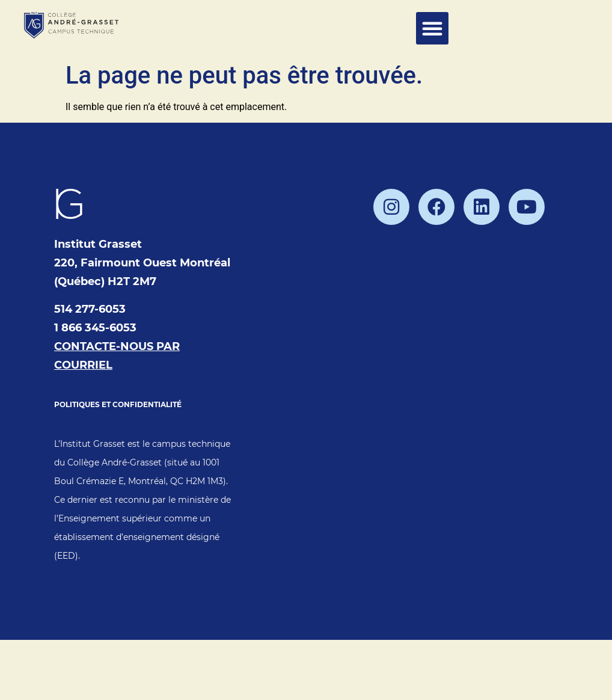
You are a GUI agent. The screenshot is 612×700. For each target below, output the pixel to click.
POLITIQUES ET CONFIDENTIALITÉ (118, 404)
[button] (432, 28)
